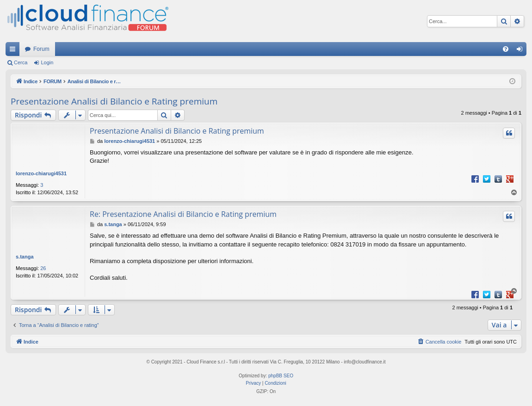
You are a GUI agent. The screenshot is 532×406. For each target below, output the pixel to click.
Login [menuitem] (522, 51)
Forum (41, 49)
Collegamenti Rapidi (14, 51)
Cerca (21, 62)
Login (47, 62)
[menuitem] (506, 49)
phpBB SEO (281, 376)
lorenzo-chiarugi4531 (41, 173)
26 (43, 268)
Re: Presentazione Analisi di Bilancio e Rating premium (183, 214)
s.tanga (25, 257)
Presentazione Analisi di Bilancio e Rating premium (114, 101)
